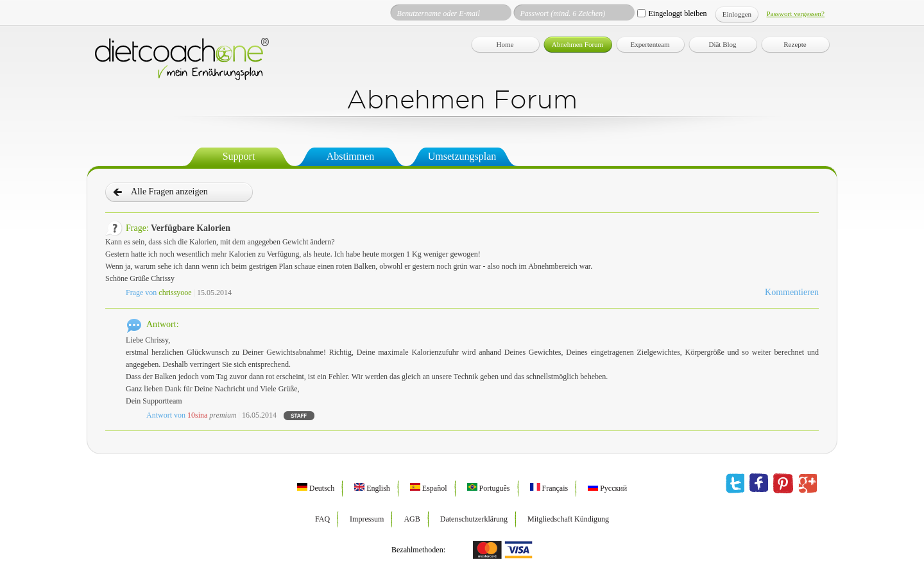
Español (429, 488)
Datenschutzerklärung (474, 519)
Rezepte (795, 44)
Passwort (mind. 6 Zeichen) (562, 13)
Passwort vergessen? (795, 13)
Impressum (367, 519)
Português (489, 488)
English (372, 488)
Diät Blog (722, 44)
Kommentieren (792, 292)
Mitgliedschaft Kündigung (568, 519)
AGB (412, 519)
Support (239, 156)
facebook (759, 484)
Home (505, 44)
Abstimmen (351, 156)
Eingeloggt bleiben (677, 13)
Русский (607, 488)
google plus (808, 484)
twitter (735, 484)
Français (549, 488)
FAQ (322, 519)
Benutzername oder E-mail (438, 13)
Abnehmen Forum (577, 44)
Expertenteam (650, 44)
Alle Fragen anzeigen (169, 191)
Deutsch (316, 488)
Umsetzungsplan (462, 156)
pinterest (783, 484)
